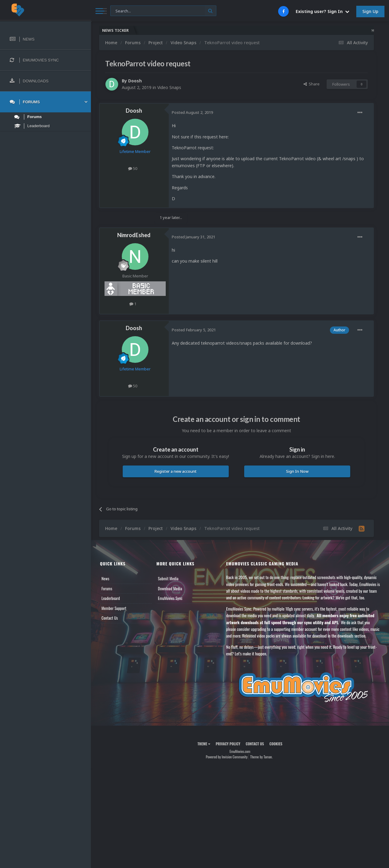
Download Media (170, 588)
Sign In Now (297, 471)
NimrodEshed (134, 235)
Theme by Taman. (261, 757)
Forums (107, 588)
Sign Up (370, 11)
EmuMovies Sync (170, 598)
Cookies (276, 744)
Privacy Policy (228, 744)
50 (133, 168)
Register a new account (176, 471)
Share (312, 84)
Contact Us (110, 618)
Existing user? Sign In (323, 11)
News (105, 578)
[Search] (163, 11)
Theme (204, 744)
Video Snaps (169, 87)
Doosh (135, 81)
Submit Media (168, 578)
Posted (192, 112)
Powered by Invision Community (227, 757)
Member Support (114, 608)
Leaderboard (111, 598)
